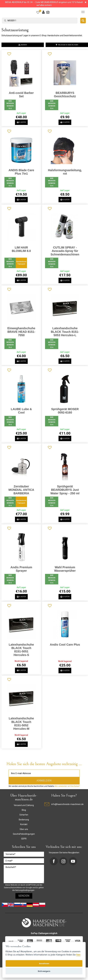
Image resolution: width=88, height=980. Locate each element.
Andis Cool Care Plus (65, 652)
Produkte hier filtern (67, 45)
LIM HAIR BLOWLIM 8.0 (21, 251)
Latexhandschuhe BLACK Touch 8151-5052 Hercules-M (21, 731)
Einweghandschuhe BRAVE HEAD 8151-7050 (21, 335)
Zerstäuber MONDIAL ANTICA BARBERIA (21, 495)
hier (78, 955)
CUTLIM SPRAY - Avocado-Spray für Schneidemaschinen (65, 253)
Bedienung (24, 828)
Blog (24, 819)
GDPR (24, 848)
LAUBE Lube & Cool (21, 415)
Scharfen (24, 824)
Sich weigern (44, 971)
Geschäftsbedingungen (24, 843)
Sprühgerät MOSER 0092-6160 (65, 415)
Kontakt (24, 833)
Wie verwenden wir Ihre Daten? (67, 795)
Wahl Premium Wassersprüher (65, 575)
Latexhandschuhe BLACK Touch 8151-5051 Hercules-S (21, 657)
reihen (23, 45)
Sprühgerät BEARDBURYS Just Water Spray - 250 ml (65, 495)
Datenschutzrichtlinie (13, 897)
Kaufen (21, 123)
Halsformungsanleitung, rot (65, 173)
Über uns (24, 838)
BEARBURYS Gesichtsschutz (65, 95)
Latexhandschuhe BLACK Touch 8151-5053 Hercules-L (65, 335)
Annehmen (44, 963)
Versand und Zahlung (24, 814)
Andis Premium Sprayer (21, 575)
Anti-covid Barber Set (21, 95)
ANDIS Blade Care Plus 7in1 (21, 173)
